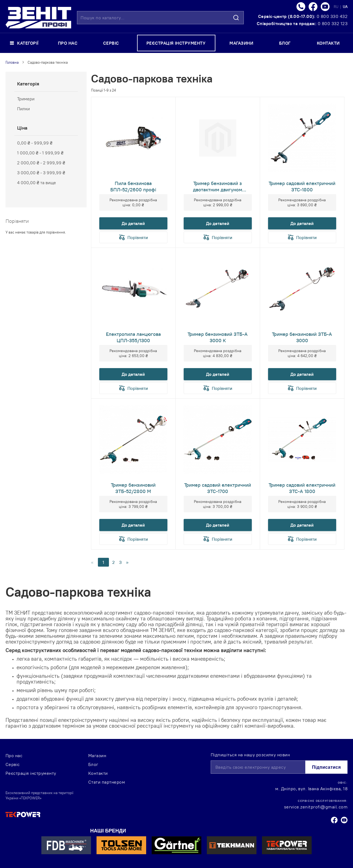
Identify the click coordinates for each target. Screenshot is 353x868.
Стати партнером (107, 782)
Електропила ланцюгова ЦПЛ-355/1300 (133, 337)
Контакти (98, 773)
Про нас (14, 756)
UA (345, 7)
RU (336, 7)
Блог (93, 764)
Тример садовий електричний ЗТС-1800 (302, 186)
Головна (12, 62)
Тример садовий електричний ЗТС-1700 (218, 488)
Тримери (26, 99)
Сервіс (13, 764)
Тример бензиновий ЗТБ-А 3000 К (218, 337)
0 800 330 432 (332, 16)
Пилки (23, 109)
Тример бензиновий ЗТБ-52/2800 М (133, 488)
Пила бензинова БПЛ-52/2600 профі (133, 186)
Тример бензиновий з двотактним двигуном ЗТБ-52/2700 (218, 186)
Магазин (97, 756)
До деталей (133, 223)
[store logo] (38, 18)
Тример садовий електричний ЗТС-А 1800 (302, 488)
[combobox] (160, 18)
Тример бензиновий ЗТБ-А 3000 (302, 337)
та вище (37, 183)
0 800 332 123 (333, 23)
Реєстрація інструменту (31, 773)
